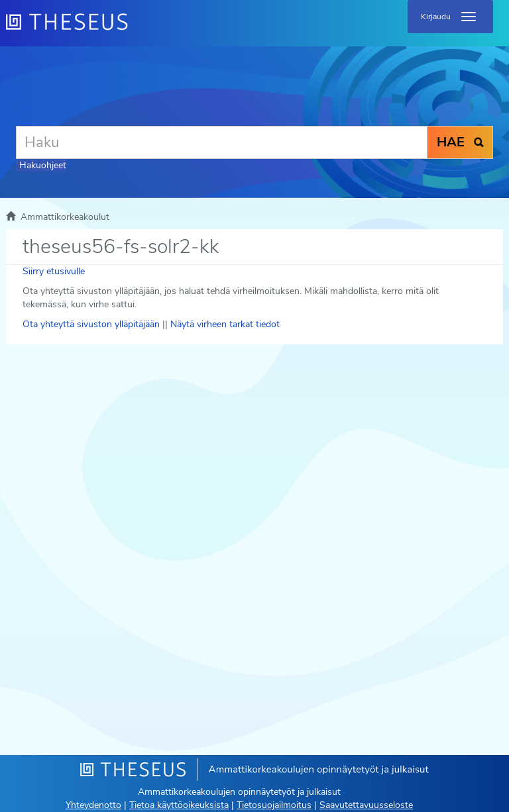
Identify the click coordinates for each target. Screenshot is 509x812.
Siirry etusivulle (54, 271)
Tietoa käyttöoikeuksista (179, 805)
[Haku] (222, 142)
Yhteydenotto (93, 805)
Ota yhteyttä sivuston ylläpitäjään (91, 324)
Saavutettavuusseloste (366, 805)
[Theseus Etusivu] (139, 30)
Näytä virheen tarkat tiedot (225, 324)
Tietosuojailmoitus (274, 805)
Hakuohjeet (43, 165)
